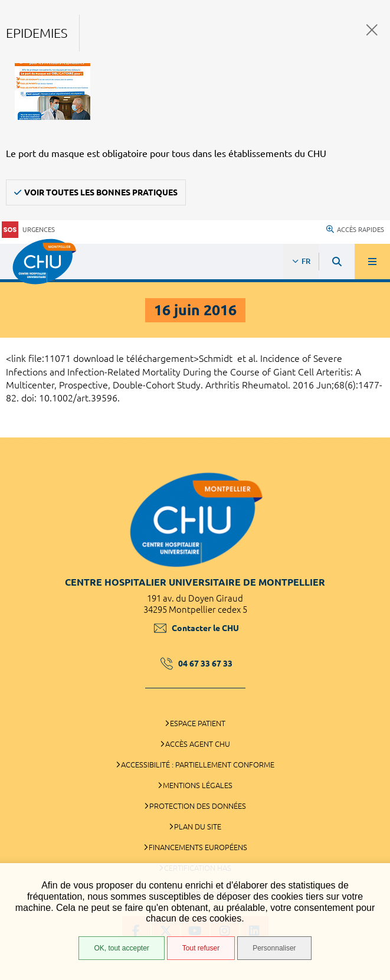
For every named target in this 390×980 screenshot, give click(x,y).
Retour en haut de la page (372, 432)
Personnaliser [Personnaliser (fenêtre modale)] (274, 948)
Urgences (28, 230)
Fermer (372, 30)
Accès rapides (355, 230)
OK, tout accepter (121, 948)
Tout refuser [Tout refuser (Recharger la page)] (201, 948)
